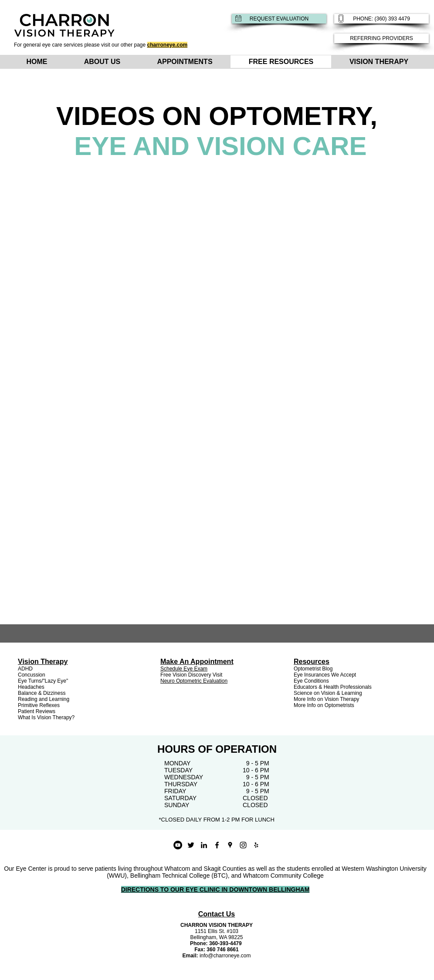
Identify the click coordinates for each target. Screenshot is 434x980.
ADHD (25, 669)
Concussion (32, 675)
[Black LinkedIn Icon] (204, 845)
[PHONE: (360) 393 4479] (381, 19)
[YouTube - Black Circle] (178, 845)
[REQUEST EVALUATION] (279, 19)
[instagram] (243, 845)
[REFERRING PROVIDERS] (381, 38)
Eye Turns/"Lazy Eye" (43, 681)
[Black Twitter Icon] (191, 845)
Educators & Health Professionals (333, 687)
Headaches (31, 687)
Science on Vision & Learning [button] (328, 693)
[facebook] (217, 845)
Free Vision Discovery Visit (191, 675)
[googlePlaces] (230, 845)
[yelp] (256, 845)
